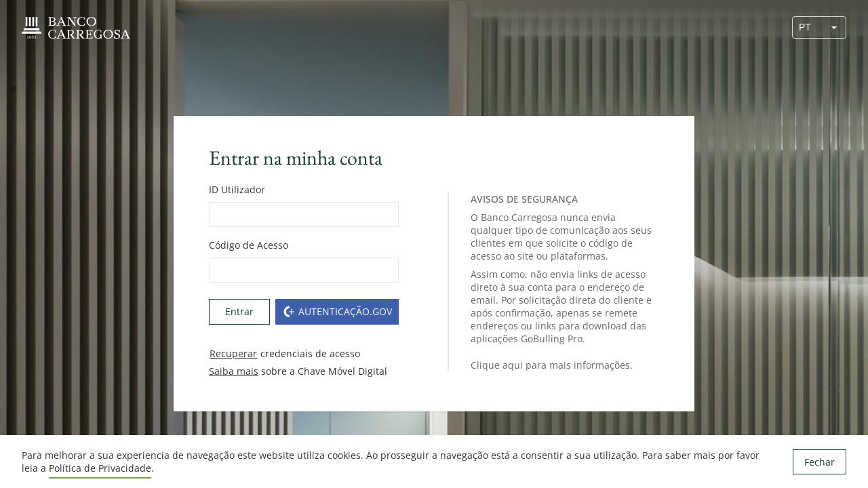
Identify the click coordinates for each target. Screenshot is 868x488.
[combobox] (808, 27)
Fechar (820, 462)
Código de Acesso (249, 245)
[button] (834, 27)
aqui (513, 365)
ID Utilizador (237, 189)
